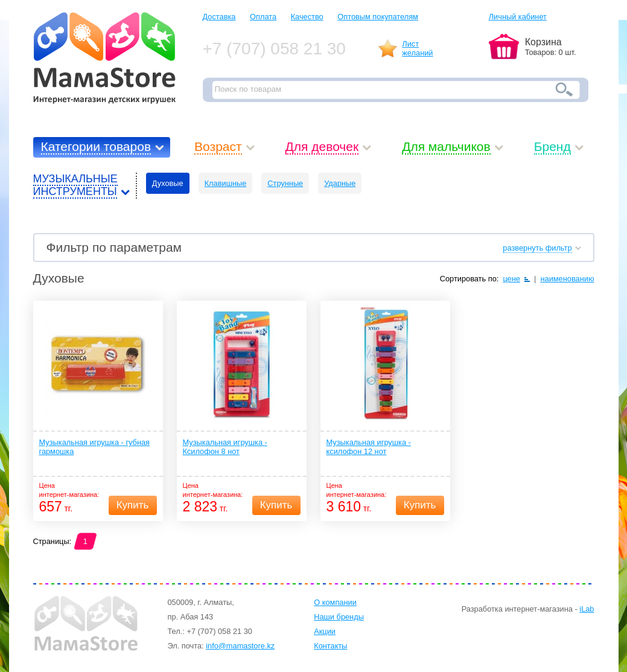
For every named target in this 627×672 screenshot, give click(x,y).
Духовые (168, 183)
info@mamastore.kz (240, 646)
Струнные (285, 183)
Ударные (340, 183)
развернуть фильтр (537, 248)
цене (511, 279)
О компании (335, 602)
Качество (307, 17)
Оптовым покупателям (378, 17)
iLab (587, 609)
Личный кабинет (518, 17)
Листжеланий (417, 48)
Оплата (263, 17)
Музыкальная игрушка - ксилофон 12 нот (369, 447)
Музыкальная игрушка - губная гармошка (95, 447)
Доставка (219, 17)
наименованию (567, 279)
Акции (325, 631)
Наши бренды (339, 617)
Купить (133, 505)
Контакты (330, 646)
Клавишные (226, 183)
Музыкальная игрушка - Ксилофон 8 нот (225, 447)
